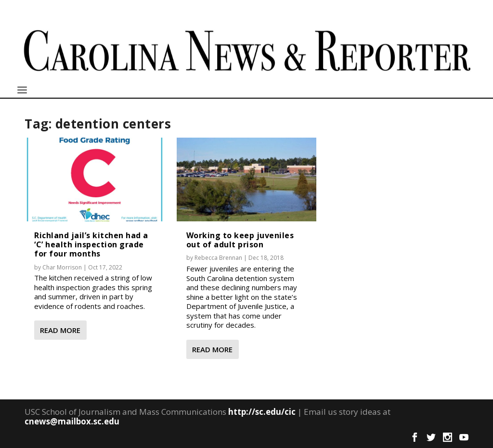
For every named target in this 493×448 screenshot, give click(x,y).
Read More (60, 330)
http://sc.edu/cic (262, 412)
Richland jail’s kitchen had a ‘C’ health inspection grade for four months (91, 244)
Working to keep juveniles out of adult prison (240, 240)
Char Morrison (62, 267)
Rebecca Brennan (218, 258)
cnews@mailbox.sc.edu (72, 421)
